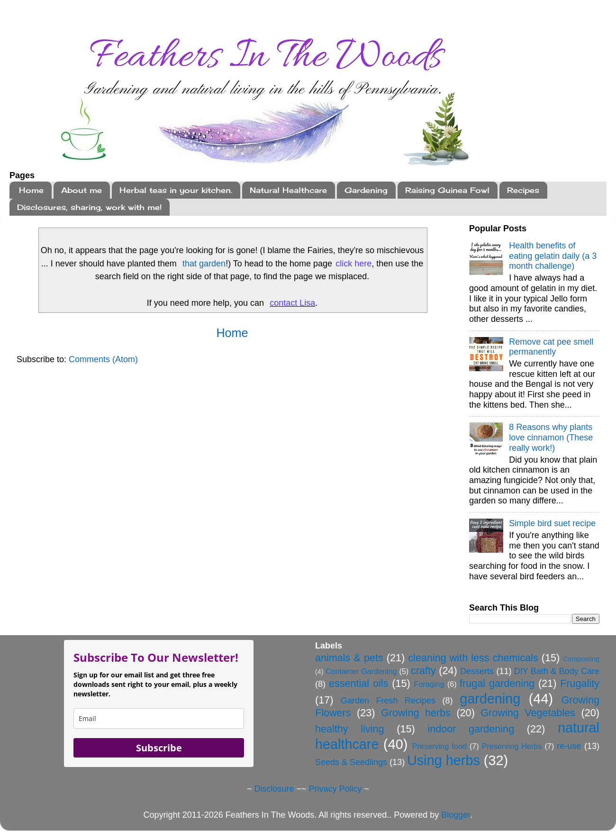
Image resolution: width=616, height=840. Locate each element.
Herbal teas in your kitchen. (176, 190)
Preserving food (439, 746)
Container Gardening (361, 671)
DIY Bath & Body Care (557, 671)
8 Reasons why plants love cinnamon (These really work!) (551, 437)
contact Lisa (292, 303)
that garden (204, 264)
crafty (423, 671)
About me (82, 190)
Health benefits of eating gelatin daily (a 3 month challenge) (553, 256)
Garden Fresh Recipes (388, 701)
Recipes (523, 190)
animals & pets (349, 658)
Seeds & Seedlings (351, 762)
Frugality (580, 683)
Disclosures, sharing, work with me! (89, 207)
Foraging (429, 684)
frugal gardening (497, 683)
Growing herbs (416, 713)
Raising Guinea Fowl (447, 190)
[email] (159, 718)
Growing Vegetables (528, 713)
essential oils (359, 683)
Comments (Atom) (103, 359)
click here (353, 264)
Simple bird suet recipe (552, 523)
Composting (581, 659)
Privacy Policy (335, 789)
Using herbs (444, 760)
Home (31, 190)
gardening (490, 699)
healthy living (350, 729)
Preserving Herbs (512, 746)
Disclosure (274, 789)
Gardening (366, 190)
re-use (569, 746)
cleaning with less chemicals (473, 658)
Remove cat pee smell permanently (551, 347)
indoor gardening (471, 729)
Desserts (477, 671)
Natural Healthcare (288, 190)
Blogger (456, 815)
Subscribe (159, 748)
